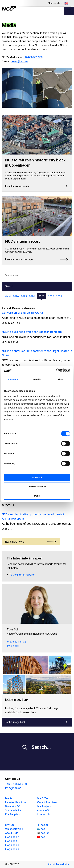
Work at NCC (13, 806)
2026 (16, 296)
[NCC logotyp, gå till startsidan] (9, 8)
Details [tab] (37, 379)
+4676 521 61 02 (16, 641)
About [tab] (61, 379)
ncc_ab (43, 833)
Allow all (37, 477)
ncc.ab (43, 825)
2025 (24, 296)
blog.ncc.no (12, 845)
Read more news (31, 542)
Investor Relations (16, 802)
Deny (37, 496)
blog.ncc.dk (12, 849)
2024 (32, 296)
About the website (58, 864)
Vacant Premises (47, 802)
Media (9, 798)
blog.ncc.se (12, 837)
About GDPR (12, 833)
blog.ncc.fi (11, 841)
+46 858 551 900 (33, 57)
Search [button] (9, 286)
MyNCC (10, 825)
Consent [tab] (13, 379)
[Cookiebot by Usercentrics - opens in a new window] (56, 371)
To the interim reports (22, 575)
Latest (7, 296)
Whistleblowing (14, 829)
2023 (41, 296)
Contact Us (44, 814)
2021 (59, 296)
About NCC (43, 810)
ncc (41, 829)
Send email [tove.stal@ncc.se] (13, 645)
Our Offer (43, 798)
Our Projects (44, 806)
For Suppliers (13, 814)
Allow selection (37, 486)
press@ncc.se (19, 61)
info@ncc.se (13, 788)
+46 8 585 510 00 (16, 784)
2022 (51, 296)
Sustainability (13, 810)
